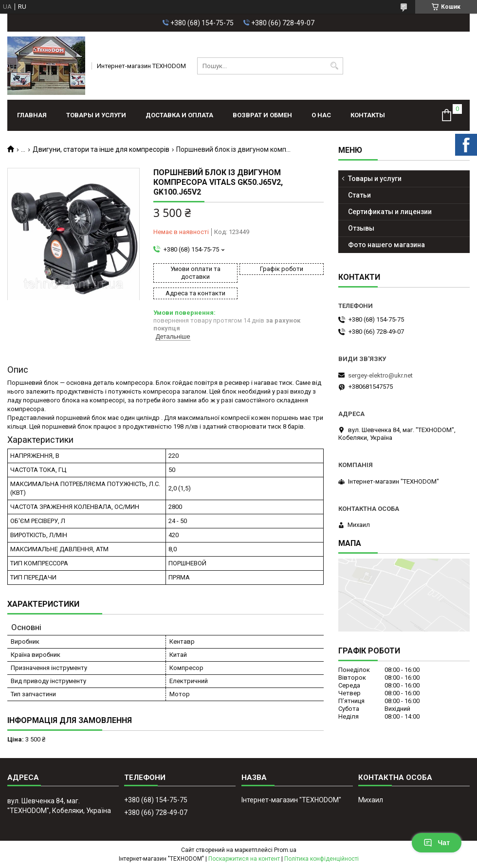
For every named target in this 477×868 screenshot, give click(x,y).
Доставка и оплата (179, 115)
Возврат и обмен (262, 115)
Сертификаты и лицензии (390, 212)
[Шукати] (335, 66)
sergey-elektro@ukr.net (380, 375)
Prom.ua (285, 850)
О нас (321, 115)
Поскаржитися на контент (244, 859)
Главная (32, 115)
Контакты (368, 115)
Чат (437, 843)
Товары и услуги (96, 115)
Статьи (359, 195)
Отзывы (361, 228)
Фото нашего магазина (386, 245)
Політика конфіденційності (321, 859)
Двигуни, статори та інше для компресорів (101, 149)
